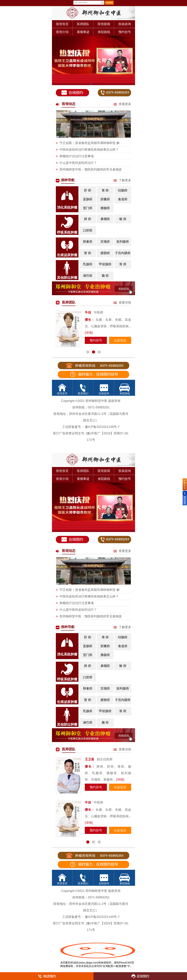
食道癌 (123, 199)
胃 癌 (105, 190)
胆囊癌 (105, 199)
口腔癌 (88, 230)
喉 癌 (123, 219)
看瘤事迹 (83, 32)
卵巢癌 (88, 240)
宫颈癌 (105, 242)
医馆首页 (62, 24)
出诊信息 (120, 340)
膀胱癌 (105, 253)
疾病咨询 (125, 24)
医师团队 (83, 24)
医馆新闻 (104, 24)
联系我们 (83, 393)
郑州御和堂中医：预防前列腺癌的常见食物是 (91, 169)
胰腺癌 (106, 207)
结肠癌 (123, 190)
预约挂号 (125, 32)
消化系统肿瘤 (67, 207)
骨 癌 (123, 264)
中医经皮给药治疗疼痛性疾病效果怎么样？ (89, 150)
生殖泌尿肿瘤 (67, 255)
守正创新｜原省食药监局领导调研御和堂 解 (90, 143)
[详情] (89, 333)
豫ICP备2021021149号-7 (102, 427)
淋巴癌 (88, 276)
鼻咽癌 (105, 219)
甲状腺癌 (105, 264)
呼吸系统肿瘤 (67, 232)
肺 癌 (89, 218)
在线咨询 (104, 393)
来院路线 (104, 32)
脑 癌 (105, 276)
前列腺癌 (123, 242)
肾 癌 (88, 253)
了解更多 (122, 180)
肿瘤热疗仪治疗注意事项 (77, 156)
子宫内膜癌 (123, 253)
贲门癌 (88, 208)
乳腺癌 (88, 263)
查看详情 (122, 303)
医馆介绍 (62, 32)
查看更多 (122, 104)
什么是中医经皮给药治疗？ (78, 163)
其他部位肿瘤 (67, 278)
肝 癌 (89, 189)
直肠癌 (88, 199)
